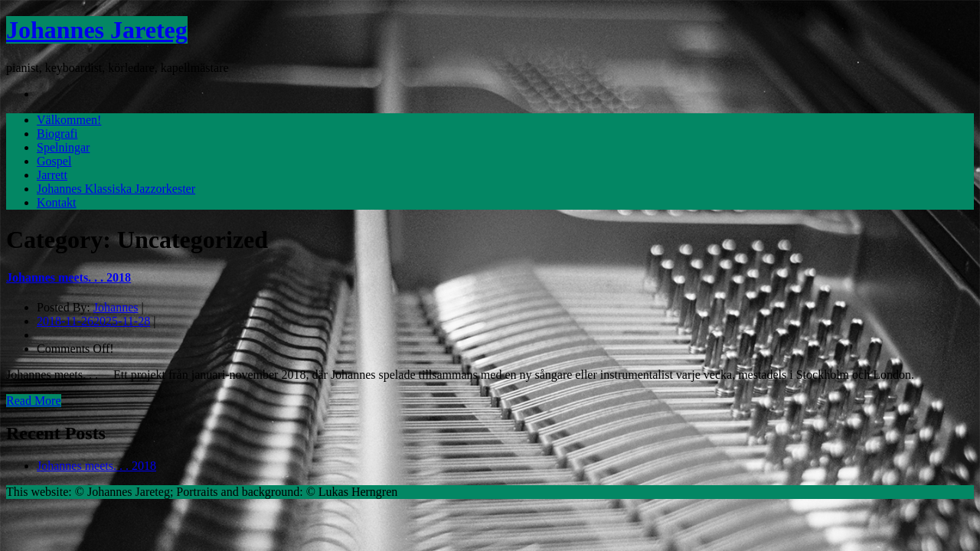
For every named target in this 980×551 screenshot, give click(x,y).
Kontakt (57, 202)
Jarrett (52, 175)
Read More (34, 401)
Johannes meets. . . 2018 (69, 277)
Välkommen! (69, 120)
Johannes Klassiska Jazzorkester (116, 189)
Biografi (57, 134)
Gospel (54, 161)
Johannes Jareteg (97, 30)
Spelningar (63, 147)
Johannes (116, 307)
